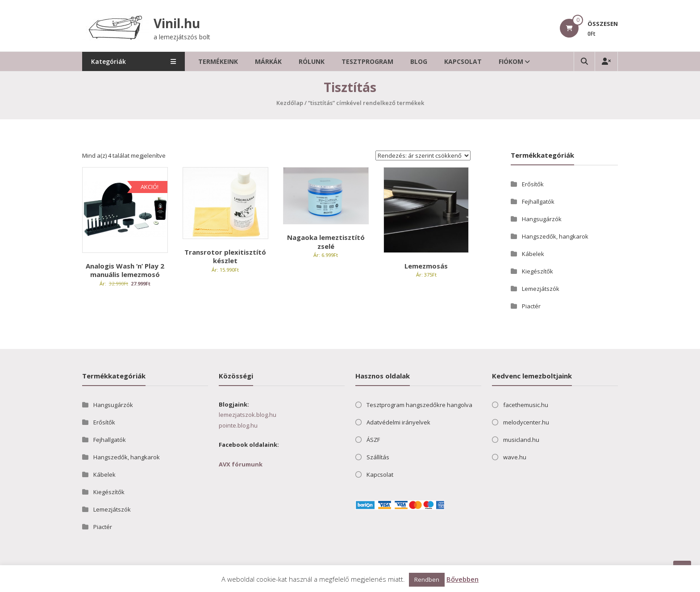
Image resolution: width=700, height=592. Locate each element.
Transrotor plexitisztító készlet (225, 256)
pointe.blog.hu (238, 425)
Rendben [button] (427, 579)
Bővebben (462, 579)
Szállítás (378, 457)
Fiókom (511, 61)
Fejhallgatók (538, 202)
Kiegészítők (537, 271)
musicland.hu (521, 440)
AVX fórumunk (241, 464)
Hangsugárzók (542, 219)
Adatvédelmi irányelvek (398, 422)
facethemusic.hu (526, 405)
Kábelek (533, 254)
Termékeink (218, 61)
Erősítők (533, 184)
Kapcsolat (463, 61)
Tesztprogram (367, 61)
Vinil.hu (177, 23)
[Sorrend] (423, 155)
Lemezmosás (426, 266)
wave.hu (515, 457)
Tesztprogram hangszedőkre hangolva (419, 405)
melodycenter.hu (526, 422)
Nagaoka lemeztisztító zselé (326, 242)
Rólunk (312, 61)
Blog (419, 61)
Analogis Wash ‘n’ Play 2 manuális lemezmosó (125, 270)
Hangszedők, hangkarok (555, 236)
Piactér (531, 306)
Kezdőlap (290, 103)
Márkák (268, 61)
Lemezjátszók (541, 289)
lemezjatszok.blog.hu (248, 415)
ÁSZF (373, 440)
